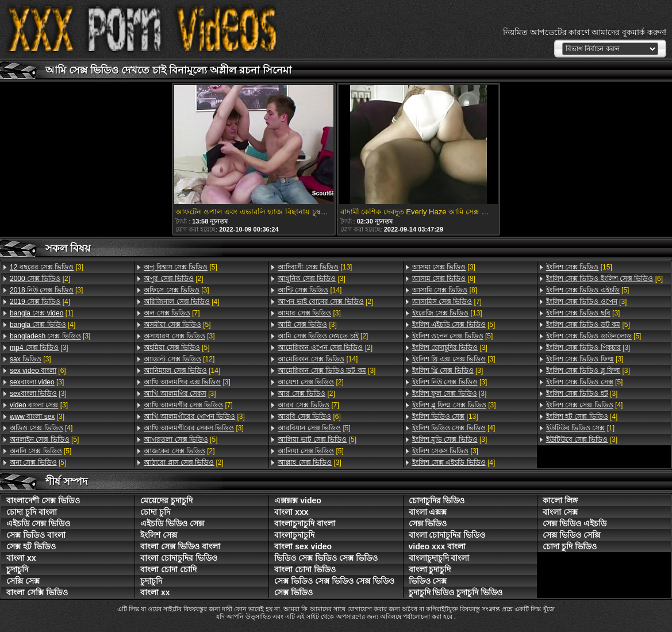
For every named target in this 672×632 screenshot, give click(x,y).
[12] (179, 359)
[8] (444, 279)
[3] (47, 267)
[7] (172, 313)
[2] (40, 279)
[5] (44, 440)
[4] (40, 302)
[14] (182, 371)
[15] (579, 267)
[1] (41, 313)
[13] (315, 267)
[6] (38, 371)
